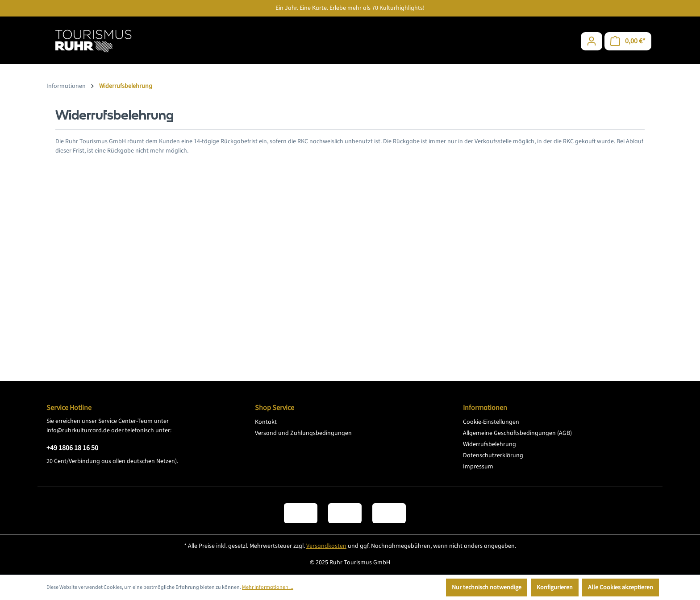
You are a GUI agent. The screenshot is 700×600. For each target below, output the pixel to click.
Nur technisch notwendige (487, 588)
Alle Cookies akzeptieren (621, 588)
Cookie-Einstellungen (491, 422)
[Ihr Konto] (592, 41)
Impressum (478, 467)
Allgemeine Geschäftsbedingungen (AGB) (517, 433)
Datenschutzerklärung (493, 455)
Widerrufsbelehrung (490, 444)
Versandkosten (326, 546)
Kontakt (266, 422)
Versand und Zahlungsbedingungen (303, 433)
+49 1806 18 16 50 (72, 448)
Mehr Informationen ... (268, 587)
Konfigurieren (555, 588)
